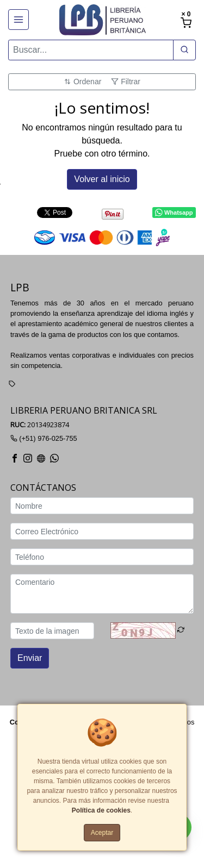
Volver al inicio (102, 179)
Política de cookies (101, 810)
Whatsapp (174, 213)
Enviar (30, 658)
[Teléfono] (102, 557)
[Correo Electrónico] (102, 532)
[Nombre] (102, 506)
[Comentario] (102, 594)
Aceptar (102, 833)
